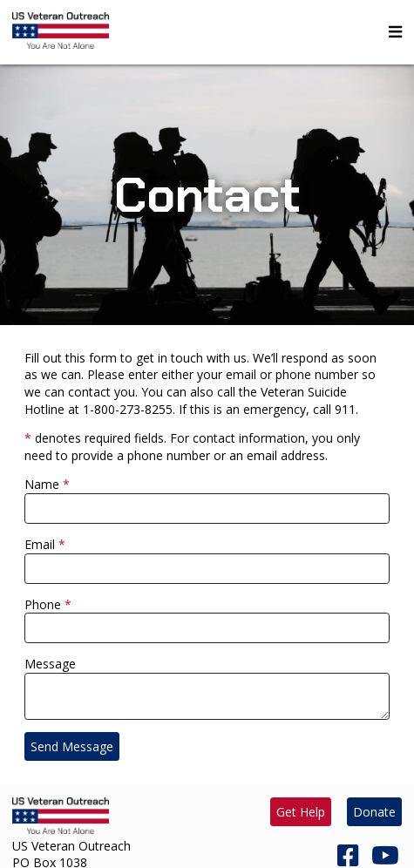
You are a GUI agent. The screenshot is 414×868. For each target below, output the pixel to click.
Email (40, 544)
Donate (374, 812)
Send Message (72, 746)
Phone (43, 604)
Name (42, 484)
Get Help (301, 812)
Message (50, 664)
